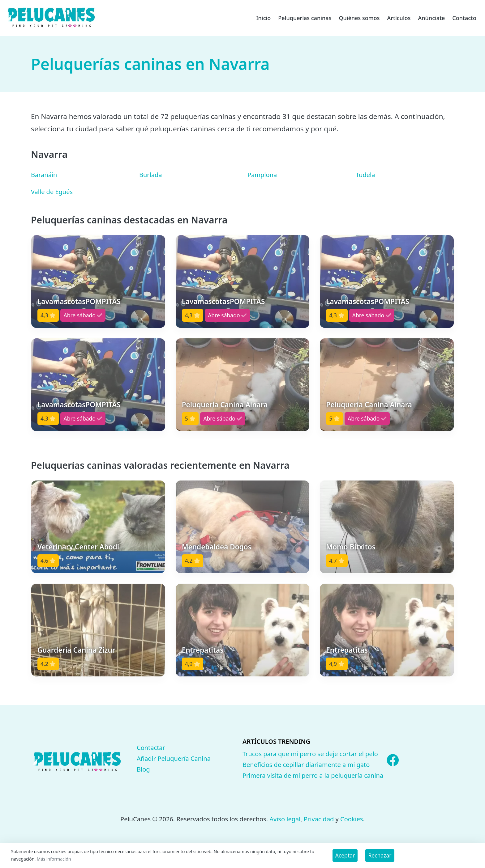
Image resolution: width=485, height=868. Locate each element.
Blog (143, 769)
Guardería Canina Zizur (76, 650)
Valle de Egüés (52, 192)
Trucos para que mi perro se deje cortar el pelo (310, 754)
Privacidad (319, 819)
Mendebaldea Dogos (217, 547)
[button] (98, 282)
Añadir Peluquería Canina (174, 758)
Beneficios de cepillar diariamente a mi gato (306, 765)
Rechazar (380, 855)
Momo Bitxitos (351, 547)
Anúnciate (431, 18)
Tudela (365, 175)
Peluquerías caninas (305, 18)
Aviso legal (285, 819)
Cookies (352, 819)
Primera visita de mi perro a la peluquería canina (313, 775)
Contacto (464, 18)
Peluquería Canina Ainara (225, 405)
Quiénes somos (359, 18)
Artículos (399, 18)
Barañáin (44, 175)
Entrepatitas (203, 650)
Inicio (263, 18)
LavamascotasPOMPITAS (79, 301)
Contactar (151, 748)
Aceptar (345, 855)
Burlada (151, 175)
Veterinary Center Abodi (78, 547)
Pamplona (262, 175)
